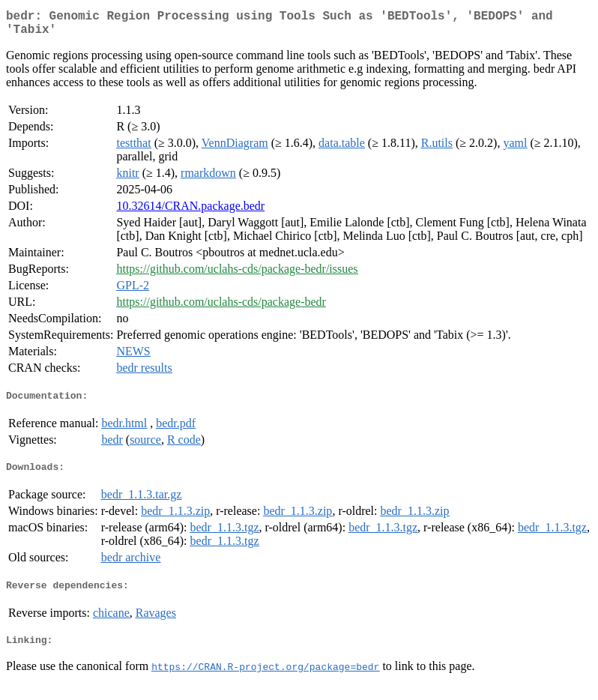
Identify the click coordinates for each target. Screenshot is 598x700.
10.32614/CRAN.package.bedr (190, 212)
